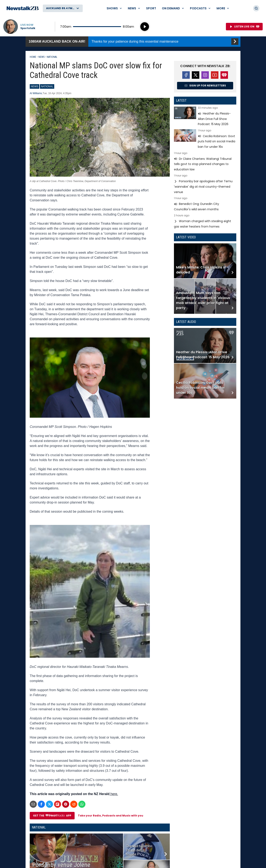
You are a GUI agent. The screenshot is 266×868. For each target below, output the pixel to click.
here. (114, 794)
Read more (205, 117)
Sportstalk (28, 28)
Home (33, 57)
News (41, 57)
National (52, 57)
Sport (151, 8)
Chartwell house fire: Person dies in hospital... (139, 850)
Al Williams (36, 93)
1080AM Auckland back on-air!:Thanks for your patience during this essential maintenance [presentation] (133, 42)
